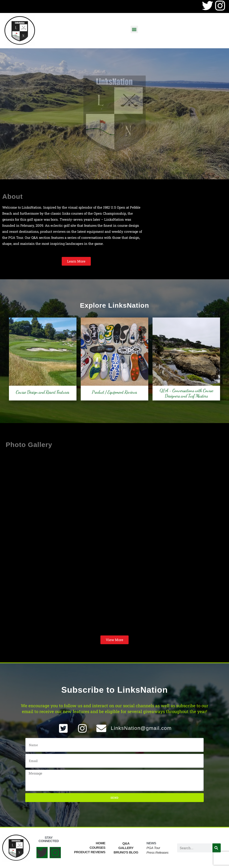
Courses (97, 848)
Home (101, 843)
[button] (134, 29)
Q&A (126, 843)
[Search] (217, 848)
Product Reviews (90, 852)
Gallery (126, 848)
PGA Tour (153, 848)
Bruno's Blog (126, 852)
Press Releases (157, 852)
